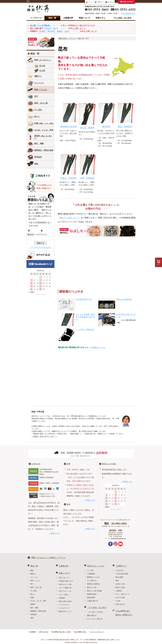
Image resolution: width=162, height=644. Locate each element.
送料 (69, 464)
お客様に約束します (66, 581)
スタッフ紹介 (63, 595)
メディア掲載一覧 (65, 588)
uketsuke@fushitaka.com (118, 538)
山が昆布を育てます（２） (126, 316)
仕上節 (42, 70)
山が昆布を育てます (84, 299)
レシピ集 (90, 570)
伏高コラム (100, 18)
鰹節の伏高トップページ (67, 38)
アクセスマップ (64, 608)
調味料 (43, 137)
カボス (60, 31)
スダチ (42, 31)
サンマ (48, 28)
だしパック (39, 83)
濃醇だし (38, 76)
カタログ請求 (120, 598)
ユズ (66, 31)
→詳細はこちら (54, 533)
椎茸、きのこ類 (41, 103)
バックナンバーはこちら (41, 247)
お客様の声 (68, 18)
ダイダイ (51, 31)
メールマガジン (64, 605)
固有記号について (65, 611)
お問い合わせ (120, 604)
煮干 (36, 96)
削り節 (42, 66)
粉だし (37, 117)
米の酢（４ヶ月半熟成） (41, 26)
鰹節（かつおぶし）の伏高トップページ (49, 558)
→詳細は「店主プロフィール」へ (44, 436)
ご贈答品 (119, 591)
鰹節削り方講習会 (93, 584)
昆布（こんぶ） (36, 581)
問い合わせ (109, 2)
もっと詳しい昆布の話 (85, 329)
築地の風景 (91, 598)
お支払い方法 (120, 584)
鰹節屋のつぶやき (93, 577)
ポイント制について (123, 594)
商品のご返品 (120, 587)
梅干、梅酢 (39, 143)
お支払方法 (36, 464)
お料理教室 (91, 574)
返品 (69, 504)
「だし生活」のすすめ (95, 612)
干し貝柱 (38, 110)
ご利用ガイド (100, 2)
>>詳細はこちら (97, 347)
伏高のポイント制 (65, 584)
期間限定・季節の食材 (44, 150)
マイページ (90, 2)
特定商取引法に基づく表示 (61, 632)
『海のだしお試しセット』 (69, 218)
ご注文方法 (119, 570)
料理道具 (38, 157)
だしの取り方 (92, 581)
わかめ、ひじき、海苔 (44, 130)
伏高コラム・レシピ (96, 566)
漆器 (36, 164)
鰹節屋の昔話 (92, 594)
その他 (118, 601)
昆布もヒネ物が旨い (124, 299)
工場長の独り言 (93, 601)
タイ (55, 28)
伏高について (84, 18)
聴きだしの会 (92, 587)
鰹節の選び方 (92, 615)
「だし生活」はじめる (122, 18)
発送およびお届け (109, 464)
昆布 (41, 90)
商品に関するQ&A (65, 601)
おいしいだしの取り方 (95, 619)
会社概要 (32, 632)
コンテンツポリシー (97, 632)
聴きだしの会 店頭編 (94, 591)
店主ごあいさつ (64, 578)
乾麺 (44, 123)
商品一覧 (52, 18)
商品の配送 (119, 577)
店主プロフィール (65, 591)
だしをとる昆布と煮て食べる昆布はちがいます (86, 317)
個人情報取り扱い (80, 632)
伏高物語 (62, 598)
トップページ (36, 18)
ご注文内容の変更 (122, 574)
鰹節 (43, 60)
